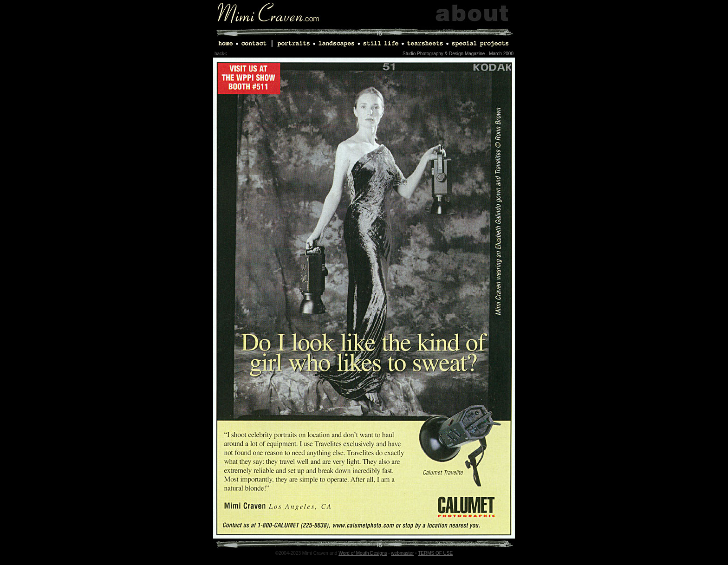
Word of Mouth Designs (363, 553)
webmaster (402, 553)
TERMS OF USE (435, 553)
